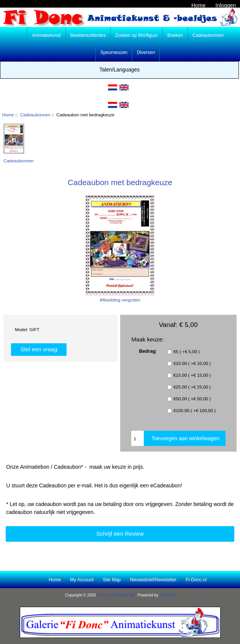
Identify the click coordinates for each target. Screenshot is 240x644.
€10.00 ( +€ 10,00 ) (192, 364)
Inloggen (226, 5)
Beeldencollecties (88, 35)
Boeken (175, 35)
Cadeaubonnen (35, 115)
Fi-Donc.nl (196, 580)
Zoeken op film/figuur (137, 35)
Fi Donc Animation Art (116, 595)
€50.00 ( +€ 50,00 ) (192, 399)
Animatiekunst (46, 35)
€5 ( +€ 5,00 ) (187, 352)
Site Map (112, 580)
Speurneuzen (114, 52)
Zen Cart (167, 595)
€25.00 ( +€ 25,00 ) (192, 387)
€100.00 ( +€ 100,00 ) (195, 411)
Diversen (146, 52)
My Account (82, 580)
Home (198, 5)
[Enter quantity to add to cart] (138, 438)
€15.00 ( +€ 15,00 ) (192, 375)
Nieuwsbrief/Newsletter (153, 580)
